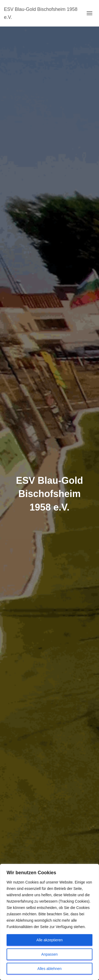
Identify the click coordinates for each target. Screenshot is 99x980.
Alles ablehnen (50, 969)
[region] (49, 922)
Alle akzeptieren (50, 940)
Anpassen (49, 954)
